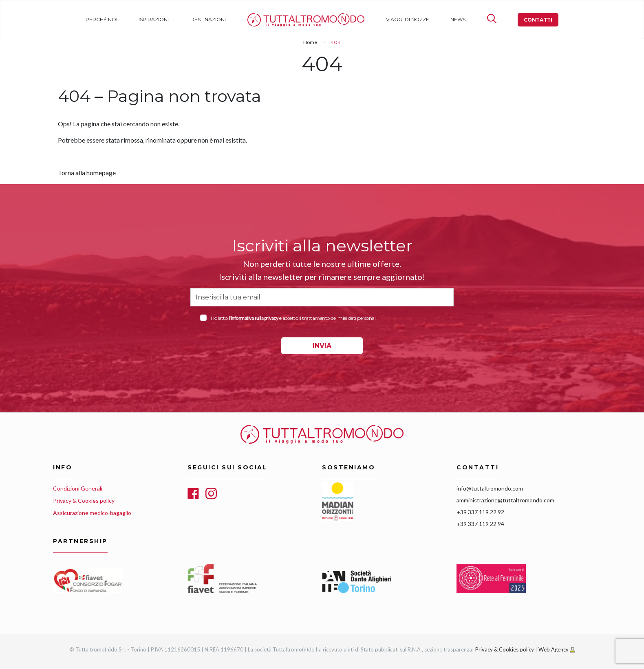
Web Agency (554, 649)
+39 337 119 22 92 (480, 512)
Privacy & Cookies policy (84, 501)
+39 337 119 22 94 (480, 524)
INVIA (322, 346)
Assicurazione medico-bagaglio (92, 513)
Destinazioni (208, 19)
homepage (101, 173)
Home (255, 19)
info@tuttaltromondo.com (490, 488)
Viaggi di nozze (408, 19)
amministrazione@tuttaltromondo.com (505, 500)
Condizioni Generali (78, 488)
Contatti (538, 20)
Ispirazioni (154, 19)
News (458, 19)
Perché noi (101, 19)
